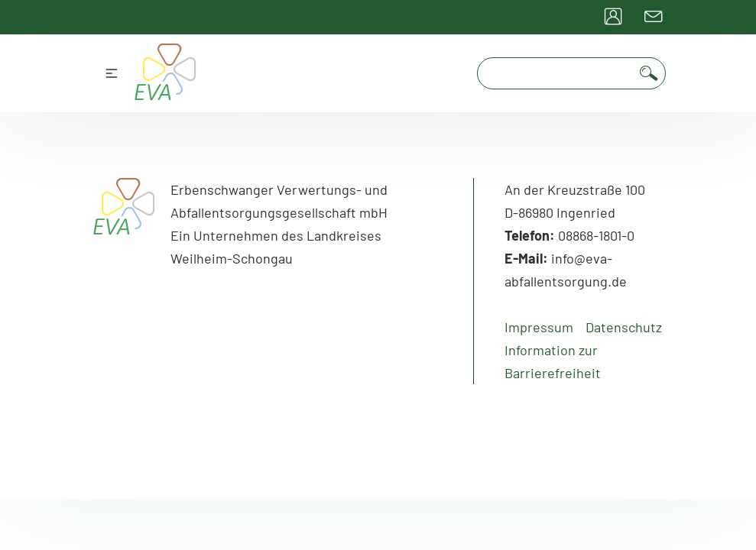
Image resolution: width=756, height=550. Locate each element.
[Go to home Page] (166, 73)
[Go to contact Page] (654, 17)
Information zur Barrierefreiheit (553, 361)
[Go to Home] (125, 226)
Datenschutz (624, 327)
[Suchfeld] (557, 73)
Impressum (539, 327)
